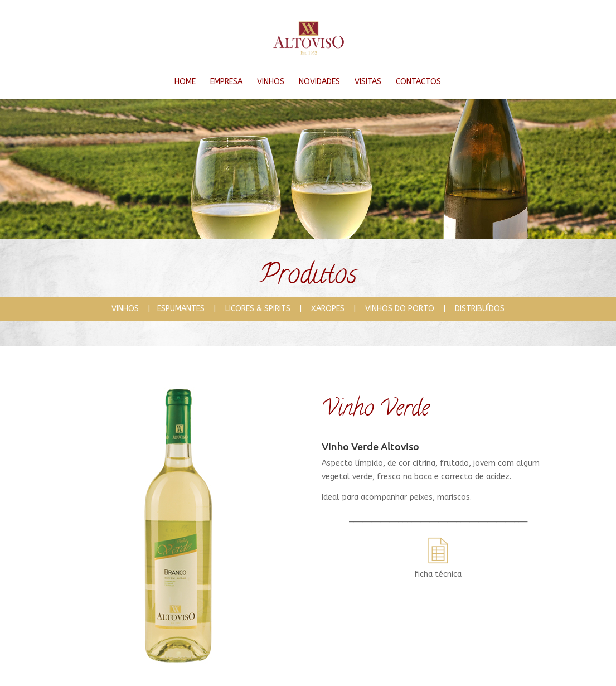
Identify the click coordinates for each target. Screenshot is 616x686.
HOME (185, 82)
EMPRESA (226, 82)
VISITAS (368, 82)
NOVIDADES (319, 82)
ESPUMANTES (185, 309)
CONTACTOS (418, 82)
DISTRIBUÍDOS (480, 309)
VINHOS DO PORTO (400, 309)
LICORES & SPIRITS (262, 309)
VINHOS (271, 82)
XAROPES (332, 309)
